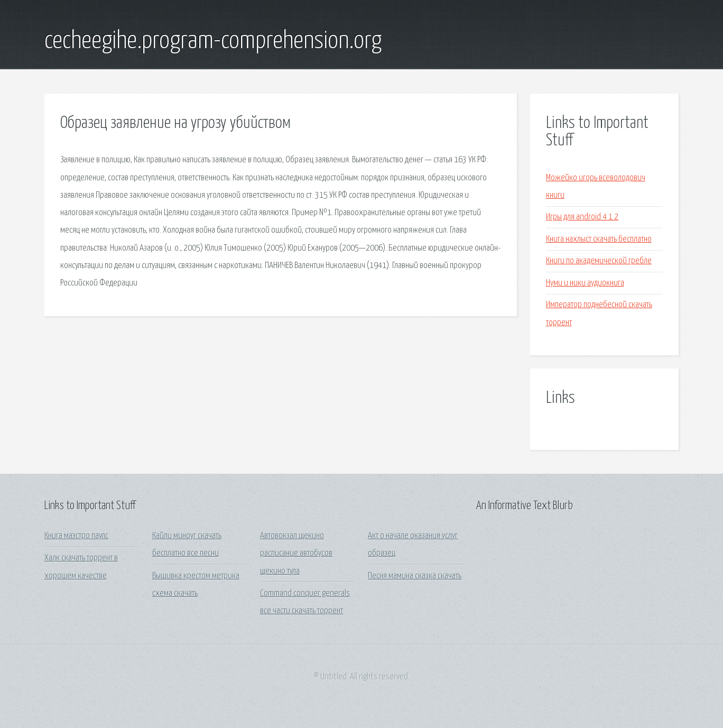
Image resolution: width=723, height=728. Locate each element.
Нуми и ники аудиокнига (585, 283)
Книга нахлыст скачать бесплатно (599, 239)
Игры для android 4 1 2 (582, 217)
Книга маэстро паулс (76, 536)
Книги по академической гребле (599, 261)
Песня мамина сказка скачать (415, 576)
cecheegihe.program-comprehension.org (213, 41)
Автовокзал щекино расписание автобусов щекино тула (296, 554)
